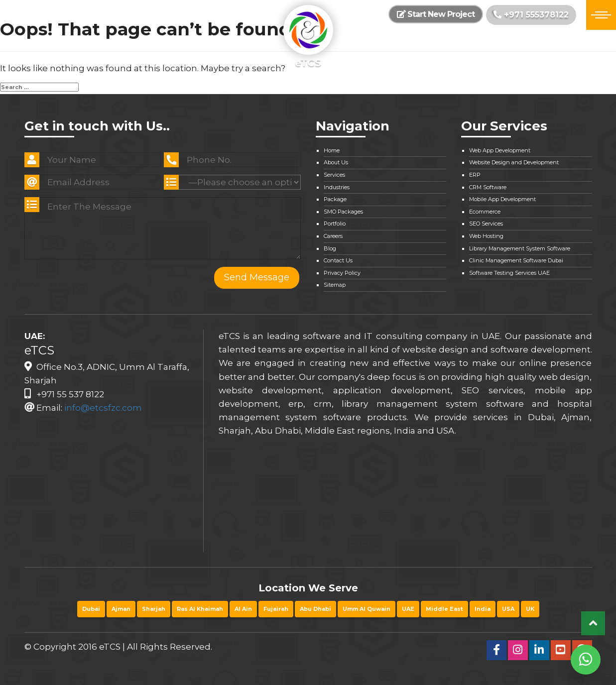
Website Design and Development (514, 162)
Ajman (121, 609)
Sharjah (154, 609)
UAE (408, 609)
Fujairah (276, 609)
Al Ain (243, 609)
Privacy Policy (342, 273)
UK (530, 609)
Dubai (91, 609)
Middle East (444, 609)
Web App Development (500, 150)
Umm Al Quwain (367, 609)
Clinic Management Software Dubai (516, 260)
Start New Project (436, 14)
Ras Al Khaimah (200, 609)
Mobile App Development (502, 199)
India (483, 609)
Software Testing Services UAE (509, 273)
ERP (475, 175)
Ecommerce (485, 212)
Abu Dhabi (315, 609)
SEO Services (486, 224)
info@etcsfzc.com (103, 408)
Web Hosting (486, 236)
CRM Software (488, 187)
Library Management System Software (520, 248)
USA (508, 609)
